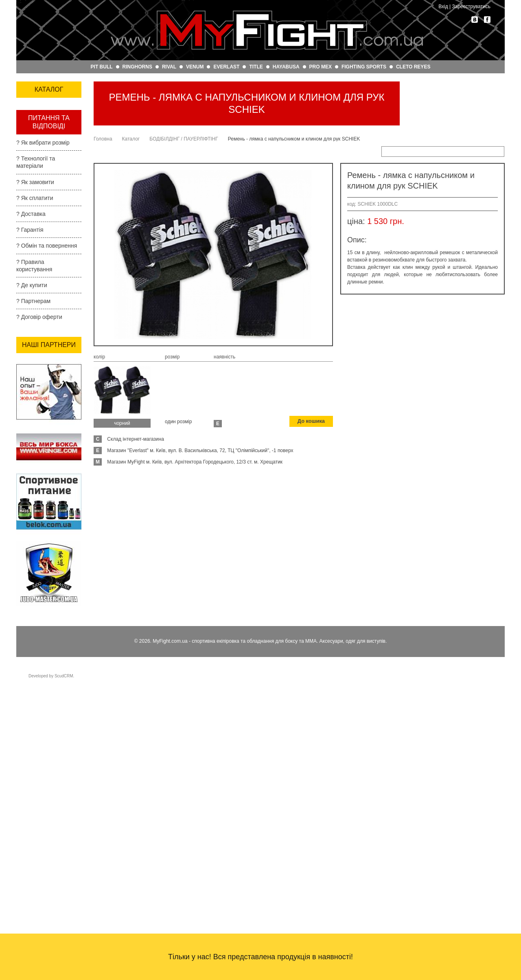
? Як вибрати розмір (43, 428)
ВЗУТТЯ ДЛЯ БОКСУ (40, 210)
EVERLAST (226, 67)
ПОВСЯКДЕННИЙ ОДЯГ (46, 175)
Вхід (443, 7)
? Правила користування (34, 551)
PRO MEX (321, 67)
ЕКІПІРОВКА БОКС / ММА (48, 111)
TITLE (256, 67)
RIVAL (169, 67)
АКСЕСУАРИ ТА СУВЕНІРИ (44, 253)
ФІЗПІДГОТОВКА (45, 193)
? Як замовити (35, 467)
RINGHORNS (137, 67)
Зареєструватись (471, 7)
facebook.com (487, 20)
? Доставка (31, 499)
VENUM (195, 67)
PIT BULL (102, 67)
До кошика (312, 422)
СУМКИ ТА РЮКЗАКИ (37, 231)
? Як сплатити (35, 483)
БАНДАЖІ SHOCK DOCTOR (46, 288)
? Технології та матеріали (36, 448)
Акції (24, 353)
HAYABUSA (286, 67)
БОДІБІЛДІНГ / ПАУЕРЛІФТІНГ (43, 309)
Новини (29, 365)
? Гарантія (30, 515)
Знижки (28, 341)
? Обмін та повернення (47, 531)
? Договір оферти (39, 602)
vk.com (475, 20)
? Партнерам (33, 587)
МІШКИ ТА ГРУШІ (46, 270)
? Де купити (32, 571)
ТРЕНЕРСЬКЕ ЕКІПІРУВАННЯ (43, 132)
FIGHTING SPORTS (364, 67)
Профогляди (36, 377)
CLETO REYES (413, 67)
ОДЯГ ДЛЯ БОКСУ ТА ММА (47, 154)
